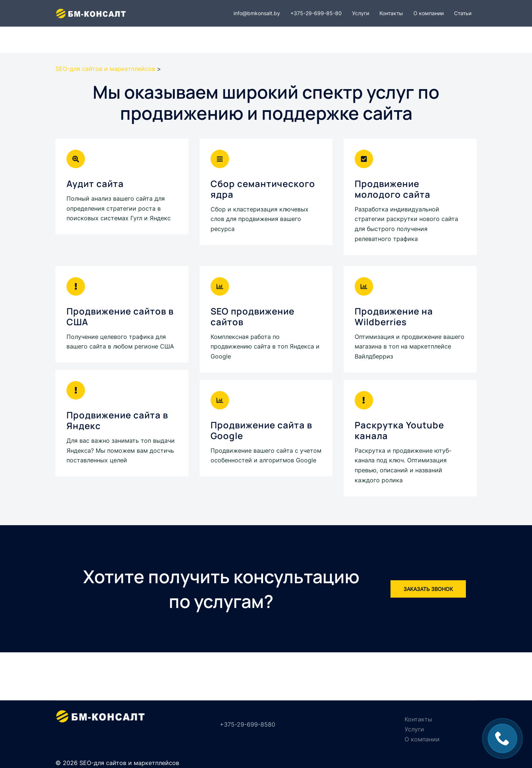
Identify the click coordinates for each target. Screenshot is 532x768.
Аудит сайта (95, 183)
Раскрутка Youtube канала (399, 430)
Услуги (361, 13)
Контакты (391, 13)
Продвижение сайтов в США (120, 316)
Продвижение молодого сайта (393, 189)
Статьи (463, 13)
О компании (429, 13)
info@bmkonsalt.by (257, 13)
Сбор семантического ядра (263, 189)
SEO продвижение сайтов (253, 316)
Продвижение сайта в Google (261, 430)
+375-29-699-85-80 (316, 13)
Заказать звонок (428, 589)
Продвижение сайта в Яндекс (117, 420)
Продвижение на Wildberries (394, 316)
